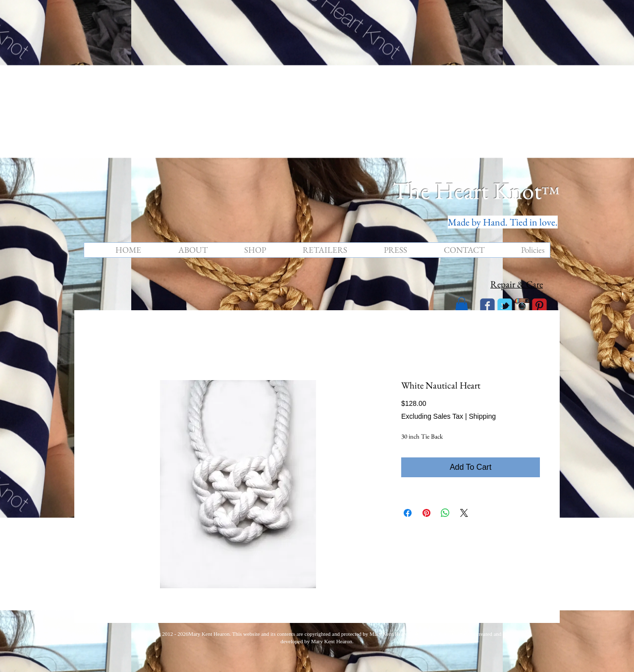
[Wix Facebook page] (487, 306)
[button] (462, 305)
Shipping (482, 416)
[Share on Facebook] (408, 513)
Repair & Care (517, 284)
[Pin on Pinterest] (426, 513)
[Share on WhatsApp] (445, 513)
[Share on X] (464, 513)
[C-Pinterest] (539, 306)
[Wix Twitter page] (505, 306)
